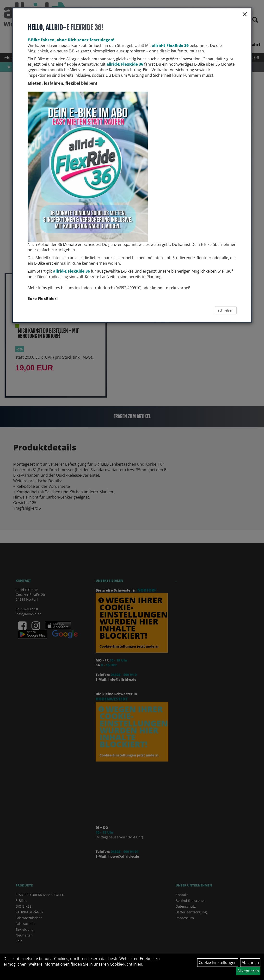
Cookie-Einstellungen (218, 962)
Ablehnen (250, 962)
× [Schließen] (245, 14)
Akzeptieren (248, 971)
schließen (226, 310)
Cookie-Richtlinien (126, 964)
